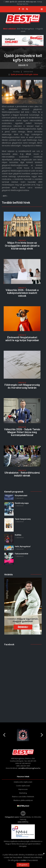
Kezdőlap (16, 72)
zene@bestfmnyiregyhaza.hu (29, 768)
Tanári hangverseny (23, 519)
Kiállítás (18, 535)
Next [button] (42, 734)
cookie (23, 860)
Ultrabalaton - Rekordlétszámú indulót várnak (22, 474)
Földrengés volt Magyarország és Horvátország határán (22, 386)
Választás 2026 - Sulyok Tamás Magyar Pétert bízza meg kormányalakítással (22, 432)
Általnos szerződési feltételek (23, 797)
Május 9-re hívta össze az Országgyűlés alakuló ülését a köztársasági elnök (22, 246)
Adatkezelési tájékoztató (23, 782)
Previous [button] (4, 734)
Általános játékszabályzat (23, 800)
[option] (23, 735)
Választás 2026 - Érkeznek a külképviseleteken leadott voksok (22, 293)
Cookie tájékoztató (23, 786)
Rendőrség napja (22, 503)
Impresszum (23, 789)
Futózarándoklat (21, 554)
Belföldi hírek (28, 72)
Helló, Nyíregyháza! (23, 546)
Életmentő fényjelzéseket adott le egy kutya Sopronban (22, 339)
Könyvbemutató (21, 496)
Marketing (23, 793)
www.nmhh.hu (23, 822)
